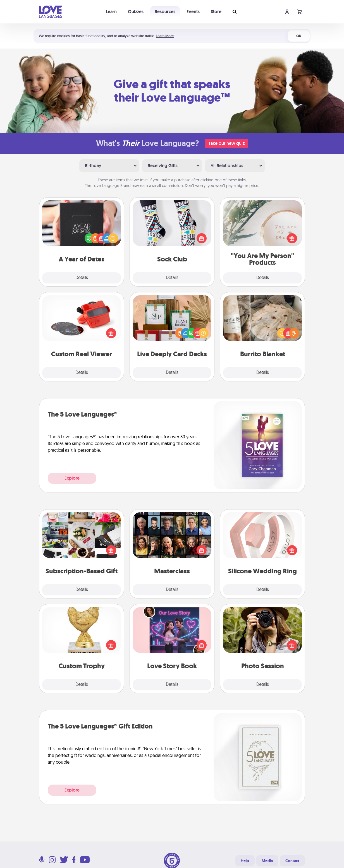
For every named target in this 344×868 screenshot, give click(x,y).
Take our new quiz (226, 143)
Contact (292, 861)
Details (82, 278)
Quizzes (136, 12)
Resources (165, 12)
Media (267, 861)
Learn (111, 12)
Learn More (165, 36)
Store (216, 12)
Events (193, 12)
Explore (72, 478)
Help (245, 861)
